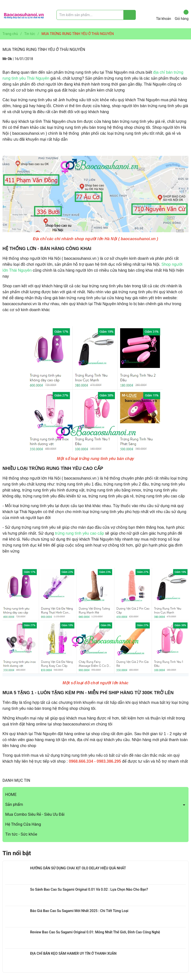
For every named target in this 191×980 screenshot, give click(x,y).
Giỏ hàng (182, 15)
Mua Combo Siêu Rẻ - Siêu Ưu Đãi (35, 814)
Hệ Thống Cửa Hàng (23, 824)
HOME (11, 795)
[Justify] (130, 15)
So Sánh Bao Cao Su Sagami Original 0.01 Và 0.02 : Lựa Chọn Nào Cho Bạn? (89, 889)
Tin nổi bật (17, 853)
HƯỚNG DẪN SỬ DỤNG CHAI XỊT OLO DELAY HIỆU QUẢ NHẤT (78, 868)
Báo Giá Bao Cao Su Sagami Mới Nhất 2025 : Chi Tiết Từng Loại (79, 911)
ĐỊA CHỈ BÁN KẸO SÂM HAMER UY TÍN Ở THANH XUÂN (73, 953)
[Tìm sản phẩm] (96, 15)
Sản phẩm (14, 804)
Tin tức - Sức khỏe (21, 834)
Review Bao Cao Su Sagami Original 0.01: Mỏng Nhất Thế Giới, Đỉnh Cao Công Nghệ (95, 932)
